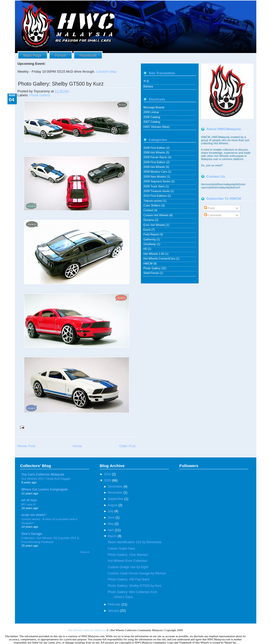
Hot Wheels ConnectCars (160, 258)
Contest (149, 210)
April (111, 530)
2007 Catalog (152, 122)
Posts (209, 208)
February (114, 604)
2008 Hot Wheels (155, 152)
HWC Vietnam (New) (157, 127)
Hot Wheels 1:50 (154, 254)
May (111, 524)
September (115, 499)
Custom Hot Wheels (156, 215)
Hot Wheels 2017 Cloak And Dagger (46, 479)
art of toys (29, 500)
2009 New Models (155, 177)
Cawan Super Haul (121, 548)
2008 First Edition (155, 148)
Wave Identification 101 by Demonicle (135, 542)
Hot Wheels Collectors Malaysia (87, 630)
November (115, 493)
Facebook (88, 55)
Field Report (152, 234)
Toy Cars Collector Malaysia (43, 474)
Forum (61, 55)
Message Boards (154, 107)
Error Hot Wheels (155, 225)
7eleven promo (153, 201)
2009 (107, 481)
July (110, 511)
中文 (146, 81)
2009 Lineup (151, 112)
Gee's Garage (32, 534)
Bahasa (148, 86)
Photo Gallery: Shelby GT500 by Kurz (61, 84)
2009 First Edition (155, 162)
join (209, 165)
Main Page (33, 55)
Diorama (149, 220)
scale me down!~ (34, 515)
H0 (146, 249)
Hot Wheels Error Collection (128, 561)
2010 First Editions (156, 196)
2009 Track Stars (155, 186)
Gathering (150, 239)
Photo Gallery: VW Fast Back (129, 579)
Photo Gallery (40, 95)
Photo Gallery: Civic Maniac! (128, 555)
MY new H (29, 504)
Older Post (127, 446)
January (113, 611)
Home (77, 446)
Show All (85, 552)
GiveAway (150, 244)
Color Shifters (152, 205)
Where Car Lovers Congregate (45, 489)
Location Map (106, 72)
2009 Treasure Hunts (157, 191)
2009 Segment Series (157, 181)
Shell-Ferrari (152, 273)
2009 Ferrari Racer (156, 157)
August (113, 505)
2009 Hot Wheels (155, 167)
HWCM (148, 263)
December (115, 487)
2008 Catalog (152, 117)
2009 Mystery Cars (156, 172)
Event (147, 230)
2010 (107, 474)
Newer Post (26, 446)
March (112, 536)
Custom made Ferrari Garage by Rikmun (137, 573)
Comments (213, 215)
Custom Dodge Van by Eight (128, 567)
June (111, 518)
